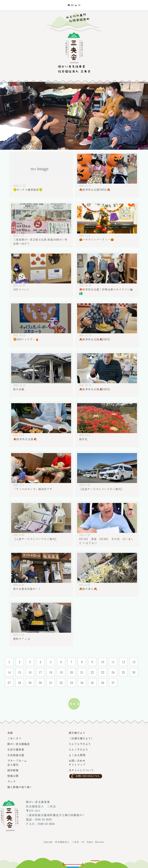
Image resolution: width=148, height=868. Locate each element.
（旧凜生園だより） (81, 738)
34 (82, 683)
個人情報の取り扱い (20, 787)
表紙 (10, 733)
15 (20, 672)
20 (72, 672)
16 (30, 672)
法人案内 (13, 765)
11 (113, 662)
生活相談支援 (16, 755)
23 (103, 672)
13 (134, 662)
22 (92, 672)
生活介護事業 (16, 749)
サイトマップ (77, 765)
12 (123, 662)
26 (134, 672)
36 (103, 683)
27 (9, 683)
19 (61, 672)
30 (40, 683)
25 (123, 672)
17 (40, 672)
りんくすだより (78, 749)
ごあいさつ (14, 738)
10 (103, 662)
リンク (12, 781)
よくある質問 (77, 755)
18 (51, 672)
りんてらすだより (80, 744)
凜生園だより (77, 733)
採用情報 (13, 770)
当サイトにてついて (81, 770)
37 (113, 683)
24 (113, 672)
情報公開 (13, 776)
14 (9, 672)
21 (82, 672)
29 (30, 683)
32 (61, 683)
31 (51, 683)
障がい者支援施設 (19, 744)
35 (92, 683)
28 (20, 683)
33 (72, 683)
